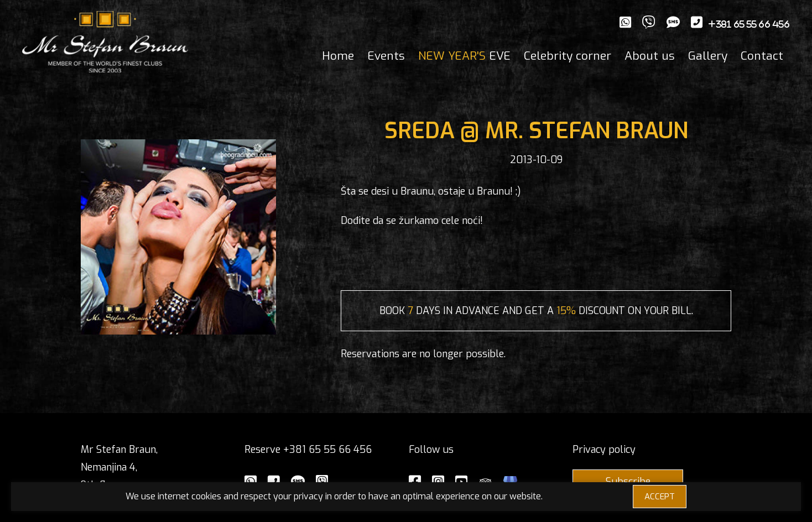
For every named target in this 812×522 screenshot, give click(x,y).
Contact (762, 56)
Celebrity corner (568, 56)
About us (650, 56)
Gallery (708, 56)
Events (386, 56)
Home (338, 56)
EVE (464, 56)
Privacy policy (604, 450)
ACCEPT (660, 497)
